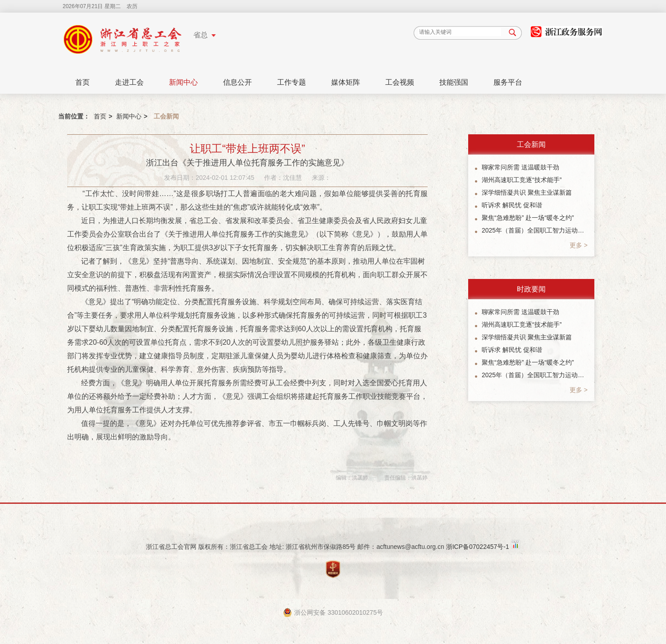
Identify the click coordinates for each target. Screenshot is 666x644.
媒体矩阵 (346, 82)
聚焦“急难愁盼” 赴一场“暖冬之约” (528, 218)
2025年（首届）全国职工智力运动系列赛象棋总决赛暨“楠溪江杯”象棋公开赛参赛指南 (535, 230)
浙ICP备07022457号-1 (478, 547)
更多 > (579, 245)
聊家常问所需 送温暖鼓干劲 (520, 167)
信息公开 (237, 82)
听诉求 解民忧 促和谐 (512, 205)
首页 (82, 82)
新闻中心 (183, 82)
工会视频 (400, 82)
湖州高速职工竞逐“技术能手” (522, 180)
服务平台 (508, 82)
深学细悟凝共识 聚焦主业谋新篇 (527, 192)
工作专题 (292, 82)
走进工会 (129, 82)
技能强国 (454, 82)
